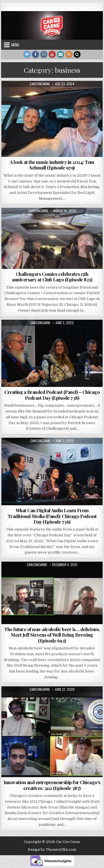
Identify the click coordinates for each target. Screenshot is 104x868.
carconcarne (40, 84)
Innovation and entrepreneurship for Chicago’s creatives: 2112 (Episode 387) (52, 785)
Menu (15, 45)
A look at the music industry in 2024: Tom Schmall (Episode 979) (52, 165)
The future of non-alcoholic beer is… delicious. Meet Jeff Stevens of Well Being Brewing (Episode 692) (52, 635)
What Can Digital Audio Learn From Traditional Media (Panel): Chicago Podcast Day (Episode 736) (52, 516)
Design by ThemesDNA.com (52, 850)
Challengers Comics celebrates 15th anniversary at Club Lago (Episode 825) (52, 277)
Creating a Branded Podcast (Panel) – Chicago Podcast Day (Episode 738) (52, 395)
